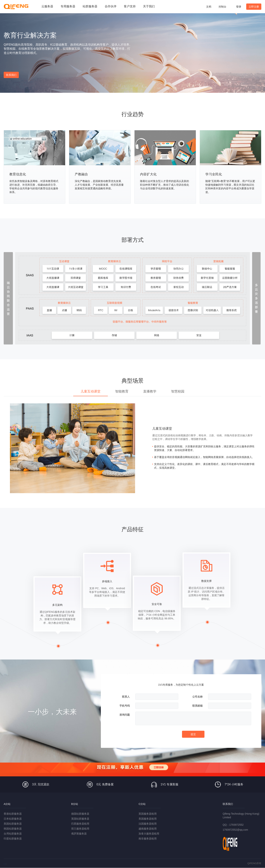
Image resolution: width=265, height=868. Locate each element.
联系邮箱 (197, 706)
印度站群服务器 (13, 839)
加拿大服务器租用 (149, 834)
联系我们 (11, 75)
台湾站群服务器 (13, 834)
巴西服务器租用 (80, 824)
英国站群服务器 (80, 819)
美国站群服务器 (13, 824)
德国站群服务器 (80, 814)
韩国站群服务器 (13, 829)
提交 (193, 734)
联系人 (126, 697)
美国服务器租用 (148, 819)
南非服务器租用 (148, 839)
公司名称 (197, 697)
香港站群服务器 (13, 814)
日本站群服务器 (13, 819)
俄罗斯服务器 (79, 834)
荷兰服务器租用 (80, 829)
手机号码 (125, 706)
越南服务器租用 (148, 829)
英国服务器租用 (148, 814)
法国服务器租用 (148, 824)
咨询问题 (125, 715)
